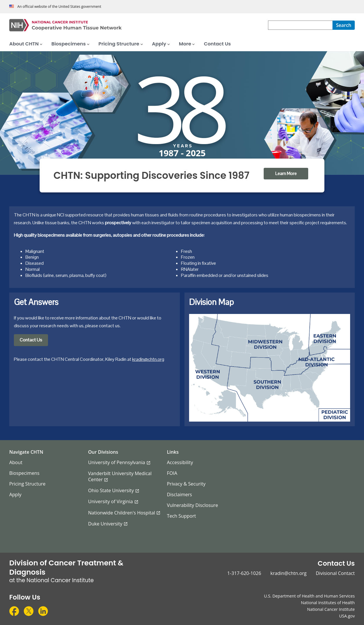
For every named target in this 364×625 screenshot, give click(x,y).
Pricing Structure (27, 484)
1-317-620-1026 (244, 573)
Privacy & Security (186, 484)
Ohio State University (111, 490)
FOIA (172, 473)
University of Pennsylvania (117, 462)
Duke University (105, 524)
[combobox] (300, 25)
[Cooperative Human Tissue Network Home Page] (139, 25)
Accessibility (180, 462)
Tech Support (181, 516)
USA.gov (347, 616)
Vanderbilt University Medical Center (120, 476)
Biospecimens (24, 473)
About (16, 462)
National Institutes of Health (328, 603)
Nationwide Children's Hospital (122, 513)
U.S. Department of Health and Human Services (309, 596)
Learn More (286, 173)
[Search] (344, 25)
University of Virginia (111, 501)
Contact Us (31, 340)
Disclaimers (179, 495)
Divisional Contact (335, 573)
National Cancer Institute (331, 609)
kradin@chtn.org (148, 359)
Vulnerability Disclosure (192, 505)
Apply (15, 495)
